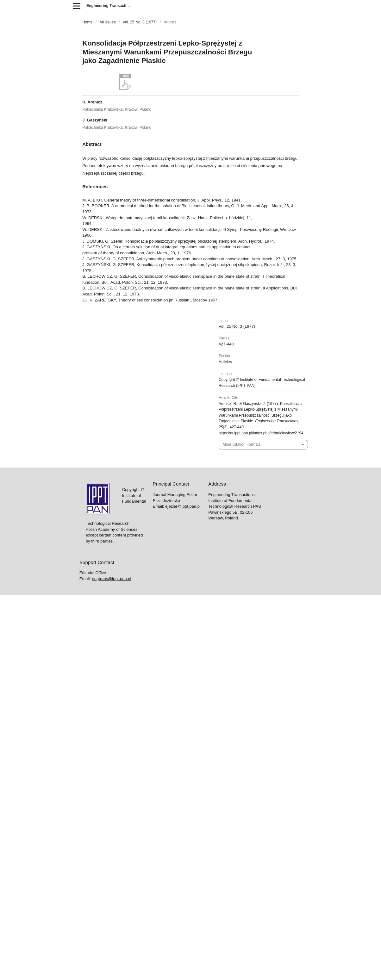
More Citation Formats (242, 444)
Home (87, 22)
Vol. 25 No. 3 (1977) (140, 22)
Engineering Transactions (110, 6)
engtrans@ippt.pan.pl (112, 579)
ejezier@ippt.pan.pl (183, 506)
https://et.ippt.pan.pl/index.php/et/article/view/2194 (261, 433)
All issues (107, 22)
